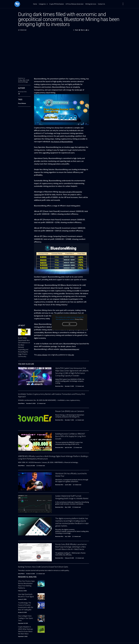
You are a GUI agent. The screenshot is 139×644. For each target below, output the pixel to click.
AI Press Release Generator (75, 4)
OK (69, 324)
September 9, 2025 (23, 636)
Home (35, 4)
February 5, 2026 (22, 591)
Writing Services (91, 4)
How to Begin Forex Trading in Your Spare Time (26, 618)
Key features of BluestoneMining (62, 142)
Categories (43, 4)
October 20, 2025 (22, 612)
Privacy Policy (79, 319)
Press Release (22, 103)
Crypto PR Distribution (57, 4)
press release (42, 355)
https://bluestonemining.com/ (70, 349)
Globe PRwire (21, 403)
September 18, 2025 (23, 623)
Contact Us (101, 4)
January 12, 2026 (22, 599)
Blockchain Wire (22, 92)
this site (71, 355)
